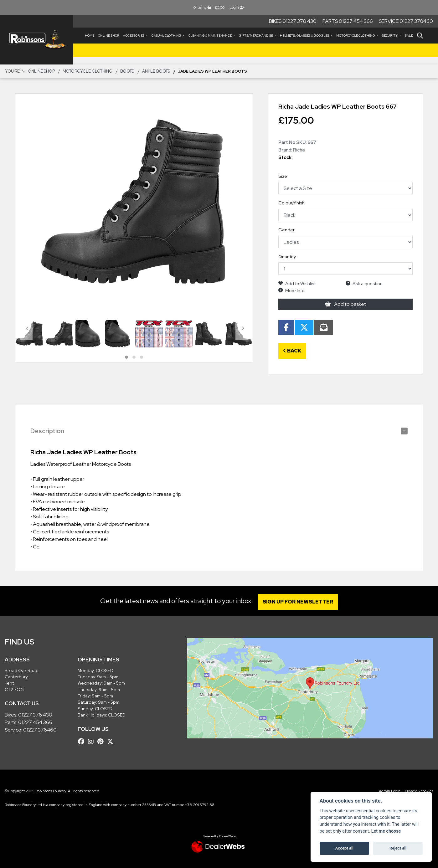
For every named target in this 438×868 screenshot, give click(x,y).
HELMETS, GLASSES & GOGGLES (305, 36)
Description (47, 431)
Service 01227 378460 (406, 21)
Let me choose (386, 831)
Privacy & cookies (419, 791)
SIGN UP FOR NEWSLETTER (299, 602)
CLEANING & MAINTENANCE (210, 36)
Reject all (398, 848)
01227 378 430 (35, 715)
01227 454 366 (35, 722)
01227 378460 (40, 730)
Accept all (344, 848)
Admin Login (390, 791)
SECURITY (390, 36)
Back (292, 351)
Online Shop (109, 36)
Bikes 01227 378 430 (293, 21)
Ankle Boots (156, 71)
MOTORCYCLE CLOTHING (356, 36)
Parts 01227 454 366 (348, 21)
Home (90, 36)
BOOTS (127, 71)
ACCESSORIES (134, 36)
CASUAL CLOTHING (167, 36)
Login (237, 8)
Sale (409, 36)
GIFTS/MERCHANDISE (256, 36)
